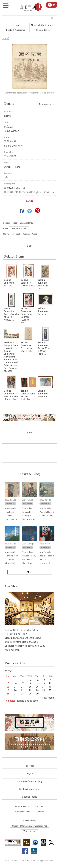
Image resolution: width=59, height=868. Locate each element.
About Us (39, 806)
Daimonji (43, 311)
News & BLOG (22, 806)
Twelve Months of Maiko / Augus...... (11, 314)
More (30, 572)
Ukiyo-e (16, 25)
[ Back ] (5, 38)
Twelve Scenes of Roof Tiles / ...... (11, 396)
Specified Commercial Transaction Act (29, 826)
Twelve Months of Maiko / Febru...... (45, 348)
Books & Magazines (16, 30)
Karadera (43, 394)
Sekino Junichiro (19, 228)
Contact (40, 812)
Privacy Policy (29, 821)
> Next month (47, 698)
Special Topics (43, 30)
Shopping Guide (23, 812)
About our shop (12, 650)
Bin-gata (9, 283)
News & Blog (30, 474)
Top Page (29, 766)
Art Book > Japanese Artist (25, 234)
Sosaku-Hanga (27, 223)
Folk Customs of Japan (11, 357)
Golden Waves (28, 283)
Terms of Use (29, 831)
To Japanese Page (47, 104)
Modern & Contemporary (43, 25)
